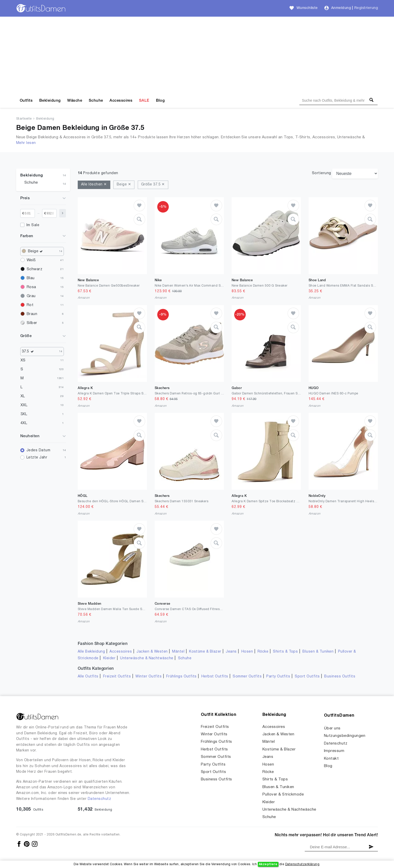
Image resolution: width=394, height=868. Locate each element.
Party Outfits (278, 677)
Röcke (263, 652)
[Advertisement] (197, 55)
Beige (37, 251)
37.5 (29, 352)
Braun (32, 314)
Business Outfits (340, 677)
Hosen (247, 652)
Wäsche (75, 101)
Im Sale (33, 225)
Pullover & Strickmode (283, 794)
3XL (24, 414)
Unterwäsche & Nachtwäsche (147, 658)
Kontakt (331, 759)
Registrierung (366, 8)
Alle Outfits (88, 677)
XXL (24, 405)
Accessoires (121, 101)
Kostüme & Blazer (205, 652)
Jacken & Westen (152, 652)
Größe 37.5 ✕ (153, 185)
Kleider (109, 658)
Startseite (24, 119)
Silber (32, 323)
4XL (24, 423)
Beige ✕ (124, 185)
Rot (30, 305)
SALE (144, 101)
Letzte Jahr (37, 458)
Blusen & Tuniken (318, 652)
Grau (31, 296)
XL (23, 396)
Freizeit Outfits (117, 677)
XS (23, 360)
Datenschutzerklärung (302, 864)
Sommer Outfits (247, 677)
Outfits (26, 101)
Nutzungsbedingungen (345, 736)
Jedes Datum (38, 450)
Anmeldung (341, 8)
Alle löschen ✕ (94, 185)
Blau (31, 278)
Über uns (332, 728)
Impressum (334, 751)
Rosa (31, 287)
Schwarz (35, 269)
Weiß (31, 260)
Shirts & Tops (285, 652)
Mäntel (178, 652)
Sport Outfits (307, 677)
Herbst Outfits (215, 677)
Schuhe (96, 101)
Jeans (231, 652)
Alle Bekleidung (91, 652)
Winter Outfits (149, 677)
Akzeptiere (268, 864)
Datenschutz (99, 799)
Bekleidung (50, 101)
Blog (160, 101)
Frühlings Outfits (181, 677)
